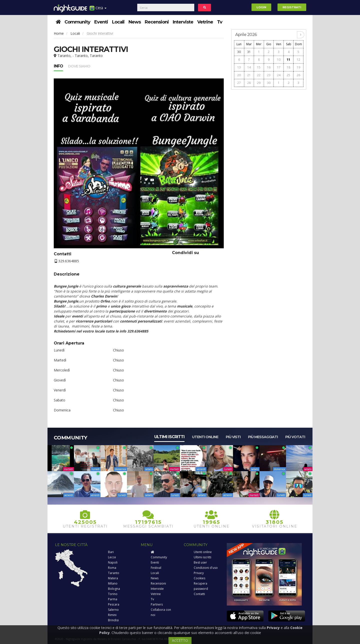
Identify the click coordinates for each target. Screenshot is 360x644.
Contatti (199, 594)
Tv (220, 22)
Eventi (101, 22)
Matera (113, 578)
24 (279, 75)
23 (269, 75)
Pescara (114, 604)
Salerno (113, 610)
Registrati (292, 7)
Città (98, 10)
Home (59, 33)
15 (259, 67)
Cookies (199, 578)
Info (58, 66)
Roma (112, 568)
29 (259, 83)
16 (269, 67)
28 (249, 83)
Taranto (114, 573)
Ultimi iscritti (169, 437)
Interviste (183, 22)
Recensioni (157, 22)
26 (298, 75)
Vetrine (205, 22)
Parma (113, 599)
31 (249, 52)
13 (239, 67)
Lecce (112, 557)
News (135, 22)
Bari (111, 552)
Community (77, 22)
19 (298, 67)
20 (239, 75)
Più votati (295, 437)
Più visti (233, 437)
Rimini (112, 615)
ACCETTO (180, 640)
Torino (113, 594)
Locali (118, 22)
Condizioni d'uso (206, 568)
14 (249, 67)
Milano (113, 583)
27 (239, 83)
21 (249, 75)
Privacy (199, 573)
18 (288, 67)
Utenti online (205, 437)
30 (239, 52)
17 (279, 67)
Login (261, 7)
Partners (157, 604)
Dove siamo (79, 66)
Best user (200, 562)
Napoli (113, 562)
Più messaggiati (263, 437)
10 (279, 60)
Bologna (114, 589)
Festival (156, 568)
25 (288, 75)
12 (298, 60)
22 (259, 75)
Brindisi (113, 620)
